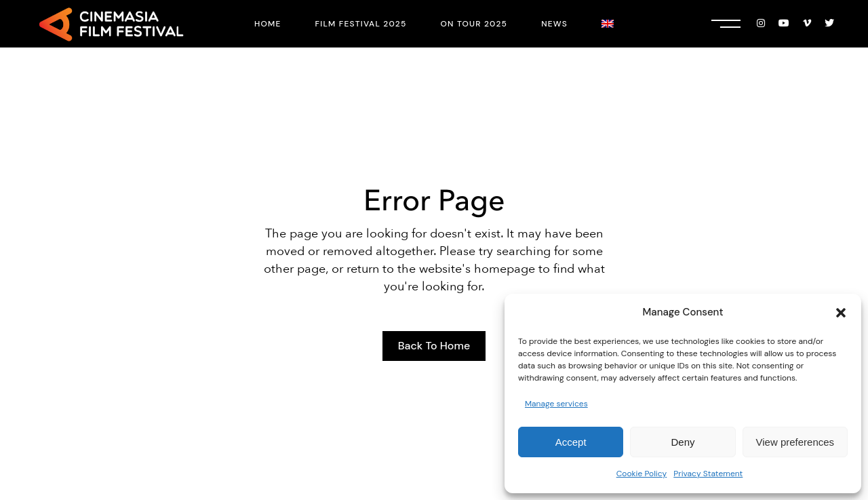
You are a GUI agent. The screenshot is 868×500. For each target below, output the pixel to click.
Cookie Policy (642, 474)
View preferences (795, 442)
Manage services (556, 404)
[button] (841, 313)
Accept (571, 442)
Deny (683, 442)
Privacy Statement (708, 474)
